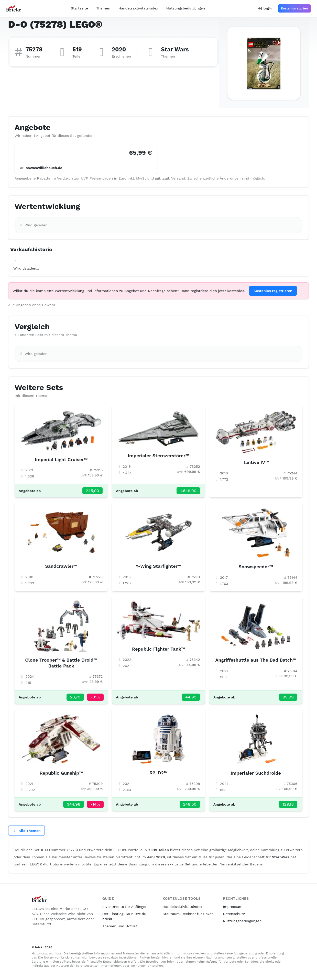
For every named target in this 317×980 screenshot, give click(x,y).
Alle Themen (26, 831)
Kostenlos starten (294, 8)
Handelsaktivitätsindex (138, 8)
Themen (103, 8)
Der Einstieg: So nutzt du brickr (124, 916)
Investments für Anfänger (124, 907)
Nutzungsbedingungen (186, 8)
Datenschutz (234, 914)
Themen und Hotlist (120, 926)
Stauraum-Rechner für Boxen (188, 914)
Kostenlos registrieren (273, 291)
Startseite (79, 8)
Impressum (233, 907)
